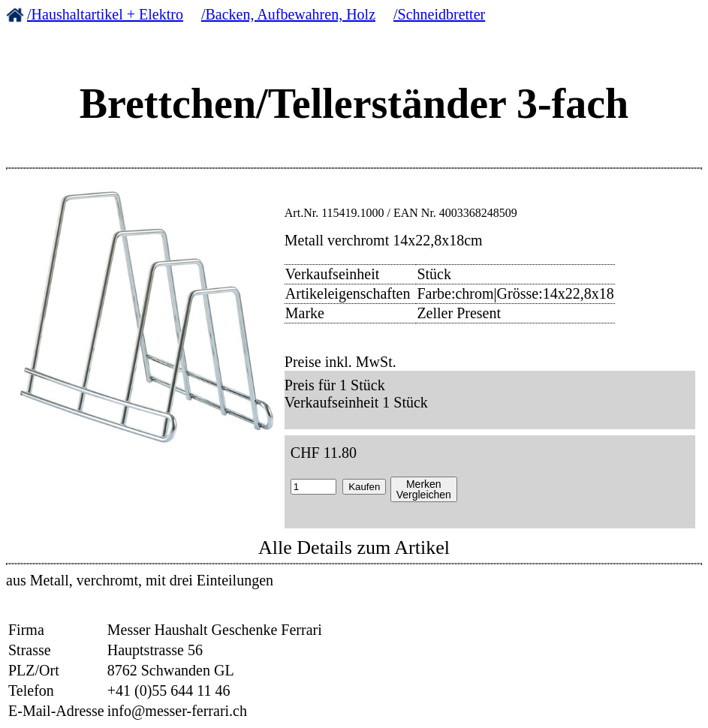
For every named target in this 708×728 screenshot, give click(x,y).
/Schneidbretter (439, 14)
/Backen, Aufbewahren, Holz (288, 14)
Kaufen (364, 487)
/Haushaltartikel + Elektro (105, 14)
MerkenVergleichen (424, 489)
